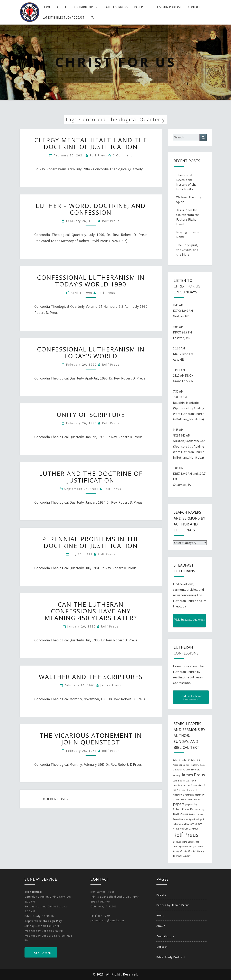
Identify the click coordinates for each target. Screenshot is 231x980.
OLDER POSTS (55, 799)
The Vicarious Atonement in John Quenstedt (91, 739)
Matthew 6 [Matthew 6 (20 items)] (189, 795)
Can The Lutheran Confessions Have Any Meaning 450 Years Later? (91, 611)
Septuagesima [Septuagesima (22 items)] (180, 842)
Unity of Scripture (91, 415)
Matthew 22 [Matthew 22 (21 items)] (182, 799)
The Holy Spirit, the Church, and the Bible (187, 250)
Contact (194, 7)
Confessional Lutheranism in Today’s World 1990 (91, 281)
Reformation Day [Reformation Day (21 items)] (181, 824)
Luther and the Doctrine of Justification (91, 477)
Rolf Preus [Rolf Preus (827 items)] (186, 835)
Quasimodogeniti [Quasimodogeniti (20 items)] (197, 819)
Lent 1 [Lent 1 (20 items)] (190, 785)
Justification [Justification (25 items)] (180, 785)
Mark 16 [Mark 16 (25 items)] (193, 790)
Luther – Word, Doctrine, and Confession (91, 209)
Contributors (83, 7)
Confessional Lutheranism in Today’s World (91, 352)
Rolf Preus (98, 155)
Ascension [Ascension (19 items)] (178, 765)
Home (47, 7)
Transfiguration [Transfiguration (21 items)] (180, 846)
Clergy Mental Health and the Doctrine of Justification (91, 143)
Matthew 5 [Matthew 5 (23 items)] (178, 795)
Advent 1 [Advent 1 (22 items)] (177, 760)
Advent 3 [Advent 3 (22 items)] (195, 760)
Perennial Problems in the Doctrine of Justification (91, 542)
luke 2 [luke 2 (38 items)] (177, 790)
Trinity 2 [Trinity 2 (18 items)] (200, 847)
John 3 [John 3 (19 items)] (176, 781)
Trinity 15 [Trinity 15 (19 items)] (193, 851)
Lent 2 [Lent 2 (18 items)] (196, 785)
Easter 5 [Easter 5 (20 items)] (195, 765)
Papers (139, 7)
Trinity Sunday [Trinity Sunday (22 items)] (183, 856)
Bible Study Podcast (166, 7)
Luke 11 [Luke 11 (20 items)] (184, 790)
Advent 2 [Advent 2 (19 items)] (186, 760)
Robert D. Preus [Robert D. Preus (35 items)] (189, 828)
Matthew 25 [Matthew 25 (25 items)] (194, 799)
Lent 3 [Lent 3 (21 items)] (202, 785)
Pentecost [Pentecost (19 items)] (184, 819)
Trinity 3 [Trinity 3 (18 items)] (177, 851)
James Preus (111, 685)
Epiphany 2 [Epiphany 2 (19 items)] (180, 770)
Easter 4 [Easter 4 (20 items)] (187, 765)
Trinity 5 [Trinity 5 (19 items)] (185, 851)
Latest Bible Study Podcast (64, 17)
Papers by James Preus (173, 905)
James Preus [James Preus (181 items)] (193, 775)
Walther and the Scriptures (91, 677)
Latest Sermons (116, 7)
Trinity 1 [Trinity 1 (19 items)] (192, 846)
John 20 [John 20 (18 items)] (193, 781)
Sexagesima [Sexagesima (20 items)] (194, 842)
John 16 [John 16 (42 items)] (184, 780)
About (62, 7)
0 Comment (123, 155)
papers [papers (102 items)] (179, 804)
